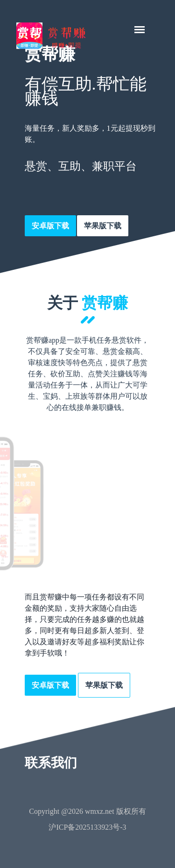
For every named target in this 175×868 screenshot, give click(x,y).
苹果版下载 (103, 226)
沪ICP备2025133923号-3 (87, 827)
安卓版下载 (50, 226)
